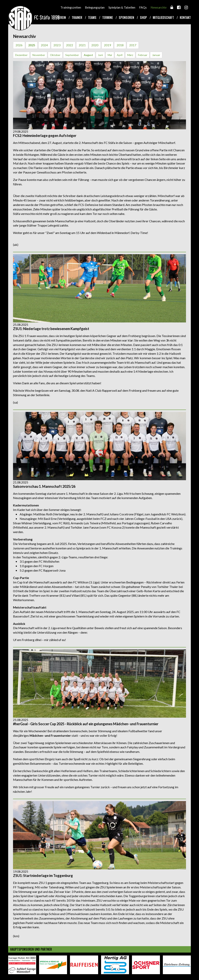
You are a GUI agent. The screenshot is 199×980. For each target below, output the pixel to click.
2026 (19, 45)
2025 (32, 45)
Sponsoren (126, 18)
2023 (57, 45)
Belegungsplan (95, 7)
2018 (120, 45)
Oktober (55, 55)
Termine (108, 18)
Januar (156, 55)
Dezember (21, 55)
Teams (92, 18)
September (72, 55)
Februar (143, 55)
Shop (143, 18)
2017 (133, 45)
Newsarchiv (159, 7)
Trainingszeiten (71, 7)
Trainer (77, 18)
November (39, 55)
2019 (107, 45)
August (88, 55)
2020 (95, 45)
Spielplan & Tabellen (122, 7)
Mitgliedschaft (163, 18)
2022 (70, 45)
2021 (82, 45)
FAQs (143, 7)
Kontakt (185, 18)
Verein (62, 18)
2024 (44, 45)
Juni (100, 55)
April (120, 55)
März (130, 55)
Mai (110, 55)
